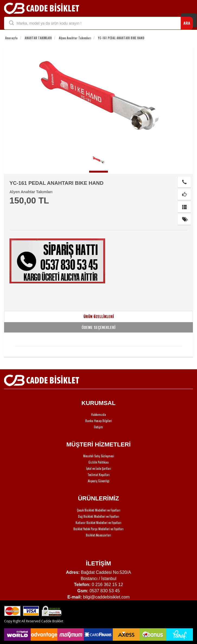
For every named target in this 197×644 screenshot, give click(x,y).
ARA (187, 23)
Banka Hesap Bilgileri (99, 421)
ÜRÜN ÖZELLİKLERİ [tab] (99, 316)
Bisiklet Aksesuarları (98, 535)
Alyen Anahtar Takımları (75, 38)
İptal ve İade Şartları (99, 468)
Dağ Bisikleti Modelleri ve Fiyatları (99, 516)
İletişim (98, 427)
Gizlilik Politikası (99, 462)
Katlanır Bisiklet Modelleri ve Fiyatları (98, 523)
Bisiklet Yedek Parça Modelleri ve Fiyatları (98, 529)
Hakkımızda (98, 415)
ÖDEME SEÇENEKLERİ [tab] (98, 327)
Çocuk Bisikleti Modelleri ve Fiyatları (99, 510)
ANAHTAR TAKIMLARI (38, 38)
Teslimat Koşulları (99, 475)
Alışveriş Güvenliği (99, 481)
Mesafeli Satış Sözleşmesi (99, 456)
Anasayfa (11, 38)
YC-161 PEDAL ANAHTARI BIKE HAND (121, 38)
